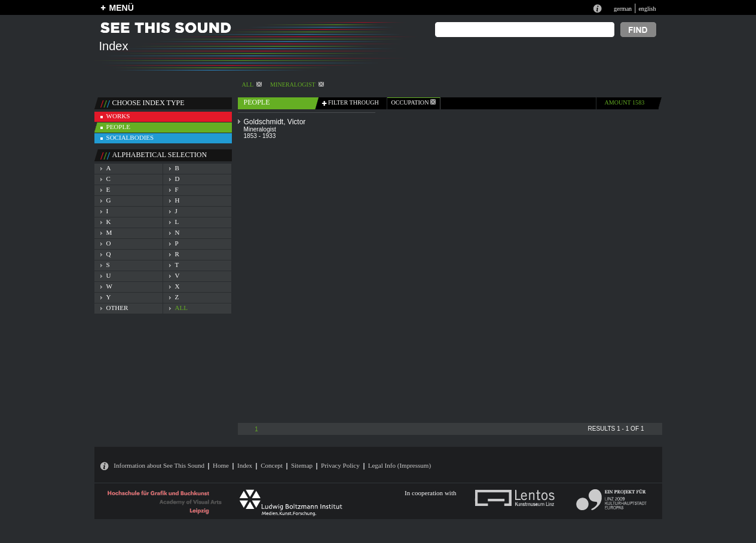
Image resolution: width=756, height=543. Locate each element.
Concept (272, 465)
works (118, 116)
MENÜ (122, 8)
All (252, 85)
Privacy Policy (340, 465)
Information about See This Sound (159, 465)
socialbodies (130, 137)
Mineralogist (297, 85)
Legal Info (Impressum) (400, 465)
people (118, 127)
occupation (414, 102)
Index (245, 465)
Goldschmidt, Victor (275, 122)
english (647, 9)
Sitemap (302, 465)
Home (221, 465)
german (623, 9)
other (117, 308)
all (181, 308)
